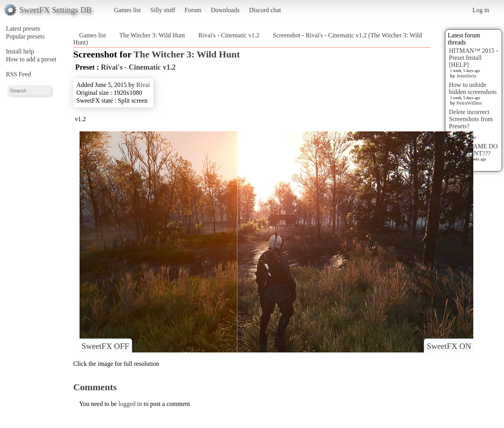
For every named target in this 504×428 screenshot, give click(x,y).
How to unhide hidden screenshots (473, 88)
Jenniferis (466, 76)
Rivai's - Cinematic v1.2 (229, 35)
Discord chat (265, 10)
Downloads (225, 10)
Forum (193, 10)
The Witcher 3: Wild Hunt (152, 35)
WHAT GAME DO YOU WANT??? (473, 150)
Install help (20, 51)
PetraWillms (469, 103)
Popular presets (25, 36)
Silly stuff (163, 10)
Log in (481, 10)
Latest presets (23, 29)
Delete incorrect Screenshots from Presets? (471, 119)
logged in (130, 404)
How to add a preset (31, 59)
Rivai (143, 85)
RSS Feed (19, 74)
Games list (128, 10)
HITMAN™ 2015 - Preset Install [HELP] (473, 58)
